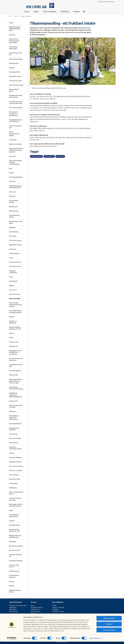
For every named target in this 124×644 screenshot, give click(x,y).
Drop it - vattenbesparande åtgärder (14, 134)
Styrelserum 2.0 (13, 401)
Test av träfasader (14, 475)
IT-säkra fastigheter (14, 253)
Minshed (11, 333)
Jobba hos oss (35, 609)
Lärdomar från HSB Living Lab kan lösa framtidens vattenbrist (16, 150)
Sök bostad (13, 607)
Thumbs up (12, 35)
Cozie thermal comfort (15, 81)
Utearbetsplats (13, 281)
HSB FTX (11, 586)
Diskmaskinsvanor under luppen (16, 222)
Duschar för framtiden (15, 262)
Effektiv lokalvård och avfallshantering (15, 536)
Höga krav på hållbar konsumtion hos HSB (15, 328)
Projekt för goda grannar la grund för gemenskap (16, 102)
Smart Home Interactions (16, 466)
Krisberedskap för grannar (14, 90)
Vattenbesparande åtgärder (14, 216)
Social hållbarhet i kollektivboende (14, 516)
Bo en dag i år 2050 (14, 72)
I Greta (11, 277)
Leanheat (12, 453)
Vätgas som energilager (16, 470)
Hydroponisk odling (14, 479)
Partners (78, 12)
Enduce (11, 258)
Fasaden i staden (14, 342)
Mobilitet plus (13, 488)
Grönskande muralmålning (13, 272)
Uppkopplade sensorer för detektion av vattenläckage (15, 352)
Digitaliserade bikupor (15, 462)
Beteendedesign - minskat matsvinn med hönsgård (15, 305)
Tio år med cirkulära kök (16, 108)
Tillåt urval (109, 626)
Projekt (38, 12)
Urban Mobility (13, 483)
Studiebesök (67, 12)
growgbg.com (64, 119)
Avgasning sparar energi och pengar (16, 406)
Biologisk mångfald (36, 156)
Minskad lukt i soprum (15, 76)
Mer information (95, 640)
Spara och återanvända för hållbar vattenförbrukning (15, 162)
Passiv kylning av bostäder (14, 201)
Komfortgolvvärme (14, 525)
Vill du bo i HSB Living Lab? (18, 605)
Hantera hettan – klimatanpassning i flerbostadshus (14, 41)
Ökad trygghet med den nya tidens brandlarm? (16, 505)
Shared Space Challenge (16, 561)
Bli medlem (13, 609)
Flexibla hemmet (14, 63)
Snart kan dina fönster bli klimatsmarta (16, 359)
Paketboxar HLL (13, 346)
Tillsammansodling (15, 298)
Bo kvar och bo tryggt (15, 438)
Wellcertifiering (14, 232)
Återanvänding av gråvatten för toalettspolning (14, 417)
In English (55, 609)
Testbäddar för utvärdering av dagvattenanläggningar (16, 395)
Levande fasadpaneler (15, 371)
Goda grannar (13, 249)
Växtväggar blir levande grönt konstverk (16, 96)
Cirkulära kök (13, 140)
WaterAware (13, 542)
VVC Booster (13, 236)
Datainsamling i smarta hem (15, 54)
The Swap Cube (13, 434)
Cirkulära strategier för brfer (15, 127)
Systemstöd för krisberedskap (13, 48)
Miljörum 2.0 (13, 411)
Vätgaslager (12, 227)
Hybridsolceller (13, 206)
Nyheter (109, 2)
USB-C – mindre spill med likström (16, 493)
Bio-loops (12, 581)
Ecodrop (11, 173)
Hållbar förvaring (14, 211)
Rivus (11, 168)
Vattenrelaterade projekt (16, 85)
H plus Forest (13, 156)
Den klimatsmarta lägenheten (14, 576)
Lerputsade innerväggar (16, 59)
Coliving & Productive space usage (15, 499)
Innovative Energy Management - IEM (14, 530)
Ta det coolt (12, 192)
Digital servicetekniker (15, 144)
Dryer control (13, 290)
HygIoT (11, 510)
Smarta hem (12, 196)
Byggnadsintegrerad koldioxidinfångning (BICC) (15, 28)
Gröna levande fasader (15, 424)
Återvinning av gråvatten (16, 546)
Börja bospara (14, 611)
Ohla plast (12, 68)
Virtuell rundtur (102, 2)
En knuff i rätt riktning (15, 240)
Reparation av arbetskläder (13, 322)
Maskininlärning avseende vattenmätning (16, 388)
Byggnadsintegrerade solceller (15, 591)
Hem (10, 16)
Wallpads (12, 285)
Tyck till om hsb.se (58, 611)
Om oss (29, 12)
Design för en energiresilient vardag (15, 448)
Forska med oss (36, 611)
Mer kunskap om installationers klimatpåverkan (14, 114)
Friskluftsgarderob (14, 571)
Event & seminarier (52, 12)
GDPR (54, 605)
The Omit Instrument (15, 266)
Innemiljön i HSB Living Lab (15, 555)
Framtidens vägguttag (15, 457)
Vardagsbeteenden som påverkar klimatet (16, 121)
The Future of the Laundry (14, 566)
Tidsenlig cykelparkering (16, 177)
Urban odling (60, 156)
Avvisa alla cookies (109, 632)
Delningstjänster (49, 156)
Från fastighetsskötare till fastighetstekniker (15, 311)
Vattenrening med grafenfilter (14, 429)
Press (113, 2)
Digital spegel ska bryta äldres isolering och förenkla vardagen (16, 381)
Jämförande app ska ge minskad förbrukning (15, 187)
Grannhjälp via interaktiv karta (16, 365)
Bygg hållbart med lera (15, 245)
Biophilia (12, 317)
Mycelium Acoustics (15, 550)
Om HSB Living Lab (37, 607)
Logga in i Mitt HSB (58, 607)
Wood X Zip (12, 181)
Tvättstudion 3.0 (14, 443)
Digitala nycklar (13, 375)
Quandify (12, 521)
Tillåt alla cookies (109, 621)
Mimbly (11, 338)
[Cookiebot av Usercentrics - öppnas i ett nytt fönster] (12, 641)
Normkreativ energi (15, 294)
